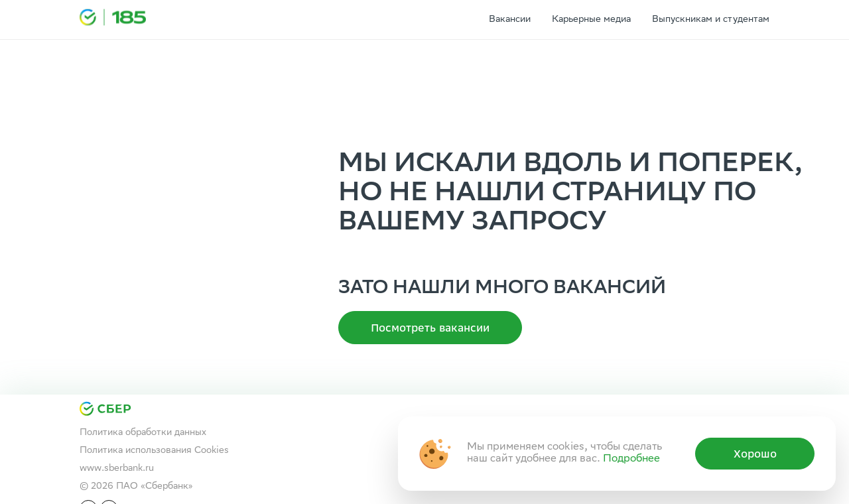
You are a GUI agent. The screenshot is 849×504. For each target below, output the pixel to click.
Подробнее (631, 459)
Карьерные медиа (591, 20)
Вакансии (510, 20)
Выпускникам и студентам (711, 20)
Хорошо (755, 454)
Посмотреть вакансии (430, 328)
